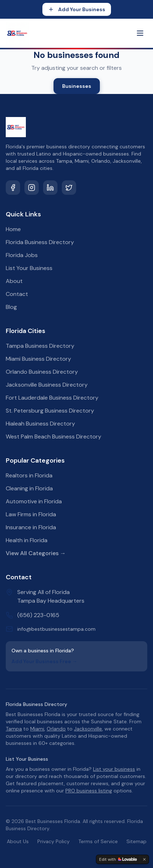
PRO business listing (89, 791)
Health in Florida (27, 540)
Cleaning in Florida (29, 488)
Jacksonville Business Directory (47, 385)
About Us (18, 841)
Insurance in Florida (31, 527)
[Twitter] (69, 188)
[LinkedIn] (50, 188)
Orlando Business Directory (42, 372)
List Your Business (29, 268)
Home (13, 229)
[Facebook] (13, 188)
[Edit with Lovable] (118, 859)
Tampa (14, 729)
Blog (11, 307)
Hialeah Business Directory (40, 424)
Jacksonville (88, 729)
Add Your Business (77, 9)
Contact (17, 294)
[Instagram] (32, 188)
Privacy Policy (54, 841)
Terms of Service (98, 841)
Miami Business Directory (38, 359)
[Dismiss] (144, 859)
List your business (114, 769)
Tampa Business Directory (40, 346)
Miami (37, 729)
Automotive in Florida (34, 501)
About (14, 281)
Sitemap (136, 841)
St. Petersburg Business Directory (50, 411)
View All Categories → (36, 553)
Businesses (77, 86)
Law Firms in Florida (31, 514)
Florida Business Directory (40, 242)
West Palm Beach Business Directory (54, 437)
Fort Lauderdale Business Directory (52, 398)
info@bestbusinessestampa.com (56, 629)
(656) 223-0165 (38, 615)
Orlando (56, 729)
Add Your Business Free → (44, 661)
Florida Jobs (22, 255)
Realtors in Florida (29, 475)
